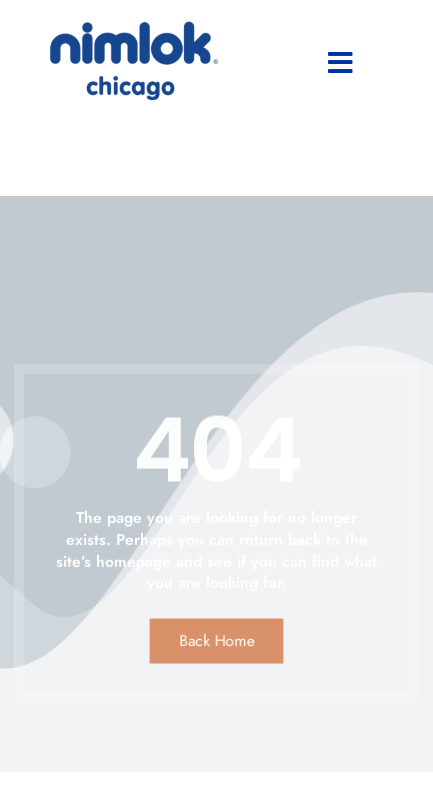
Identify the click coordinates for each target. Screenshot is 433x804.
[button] (340, 63)
